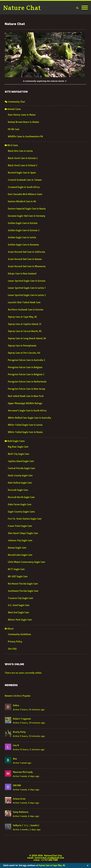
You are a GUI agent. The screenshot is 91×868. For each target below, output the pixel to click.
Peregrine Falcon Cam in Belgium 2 (26, 374)
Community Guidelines (19, 634)
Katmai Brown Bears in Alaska (23, 122)
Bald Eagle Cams (15, 441)
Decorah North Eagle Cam (21, 497)
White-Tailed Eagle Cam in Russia (25, 432)
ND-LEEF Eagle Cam (18, 576)
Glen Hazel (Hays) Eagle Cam (23, 533)
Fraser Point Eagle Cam (20, 526)
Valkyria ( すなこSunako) (26, 825)
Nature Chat (22, 8)
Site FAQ (12, 649)
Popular (27, 696)
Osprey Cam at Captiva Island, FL (25, 324)
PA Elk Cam (14, 129)
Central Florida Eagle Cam (21, 468)
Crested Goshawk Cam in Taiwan (25, 180)
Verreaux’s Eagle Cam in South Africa (27, 411)
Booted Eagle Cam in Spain (22, 173)
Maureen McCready (23, 772)
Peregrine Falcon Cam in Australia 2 (26, 360)
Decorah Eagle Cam (18, 490)
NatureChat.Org (53, 855)
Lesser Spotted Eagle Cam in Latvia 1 (27, 288)
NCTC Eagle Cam (16, 569)
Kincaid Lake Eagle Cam (20, 555)
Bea (15, 759)
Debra (16, 705)
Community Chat (15, 102)
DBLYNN (17, 785)
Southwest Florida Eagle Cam (23, 591)
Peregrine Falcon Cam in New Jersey (27, 389)
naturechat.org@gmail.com (49, 858)
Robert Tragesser (22, 719)
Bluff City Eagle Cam (18, 454)
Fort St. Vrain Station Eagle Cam (25, 519)
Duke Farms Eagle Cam (20, 504)
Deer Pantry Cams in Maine (22, 115)
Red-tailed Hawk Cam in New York (26, 396)
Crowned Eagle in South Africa (24, 187)
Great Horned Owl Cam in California (26, 252)
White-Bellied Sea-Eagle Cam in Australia (29, 418)
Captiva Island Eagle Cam (21, 461)
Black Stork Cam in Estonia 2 (23, 158)
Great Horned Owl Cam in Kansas (25, 259)
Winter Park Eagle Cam (20, 620)
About (9, 629)
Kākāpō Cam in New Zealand (22, 274)
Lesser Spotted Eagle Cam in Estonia (27, 281)
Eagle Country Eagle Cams (21, 512)
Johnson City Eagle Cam (20, 540)
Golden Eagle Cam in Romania (23, 245)
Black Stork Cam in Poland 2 (23, 165)
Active (17, 696)
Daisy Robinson (21, 812)
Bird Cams (11, 145)
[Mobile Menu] (85, 8)
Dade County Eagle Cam (20, 476)
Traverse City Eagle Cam (20, 598)
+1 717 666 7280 (49, 860)
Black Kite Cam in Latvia (20, 151)
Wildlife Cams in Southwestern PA (25, 136)
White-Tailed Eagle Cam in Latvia (25, 425)
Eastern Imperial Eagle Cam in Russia (27, 209)
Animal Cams (13, 109)
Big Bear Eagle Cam (18, 447)
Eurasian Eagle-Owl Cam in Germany (27, 216)
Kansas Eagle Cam (17, 548)
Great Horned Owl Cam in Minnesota (27, 266)
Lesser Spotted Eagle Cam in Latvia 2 (27, 295)
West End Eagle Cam (18, 612)
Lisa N (16, 745)
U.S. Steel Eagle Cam (19, 605)
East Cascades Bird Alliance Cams (25, 194)
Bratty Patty (19, 732)
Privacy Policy (15, 642)
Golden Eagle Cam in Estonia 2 (24, 230)
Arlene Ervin (19, 799)
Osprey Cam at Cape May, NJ (52, 865)
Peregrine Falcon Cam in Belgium (25, 367)
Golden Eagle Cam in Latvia (22, 237)
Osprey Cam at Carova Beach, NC (25, 331)
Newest (9, 696)
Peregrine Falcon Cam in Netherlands (27, 382)
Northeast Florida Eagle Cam (23, 584)
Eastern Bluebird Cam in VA (22, 201)
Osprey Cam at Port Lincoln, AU (24, 353)
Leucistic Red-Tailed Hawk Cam (24, 302)
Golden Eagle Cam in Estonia (23, 223)
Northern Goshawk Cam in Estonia (26, 310)
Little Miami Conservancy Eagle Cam (26, 562)
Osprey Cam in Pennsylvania (22, 346)
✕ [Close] (88, 865)
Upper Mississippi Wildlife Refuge (25, 403)
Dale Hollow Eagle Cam (20, 483)
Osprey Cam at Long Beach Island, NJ (27, 338)
